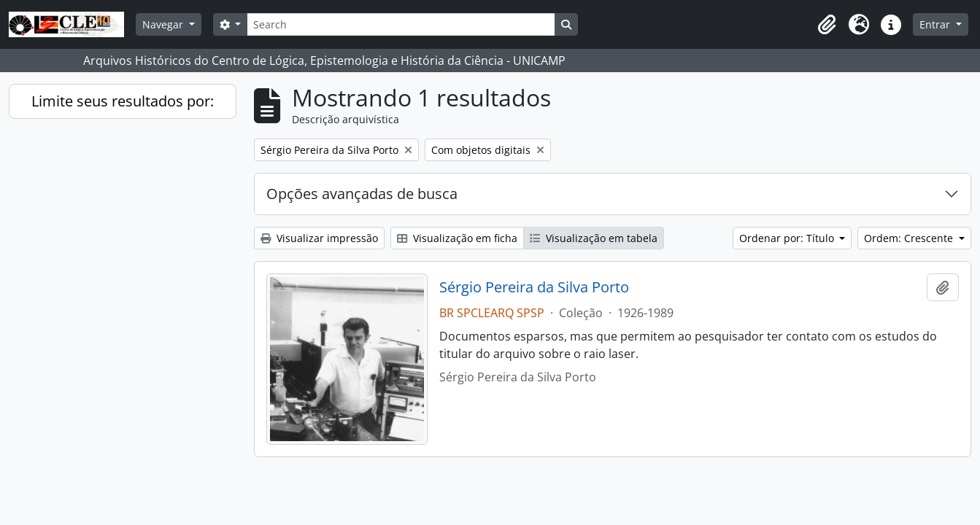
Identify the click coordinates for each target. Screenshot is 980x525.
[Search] (401, 24)
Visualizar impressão (319, 238)
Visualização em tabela (594, 238)
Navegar (164, 24)
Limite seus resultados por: (123, 101)
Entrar (936, 24)
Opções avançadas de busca (362, 194)
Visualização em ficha (457, 238)
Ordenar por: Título (788, 238)
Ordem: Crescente (910, 238)
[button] (827, 25)
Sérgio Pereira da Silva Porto (534, 287)
